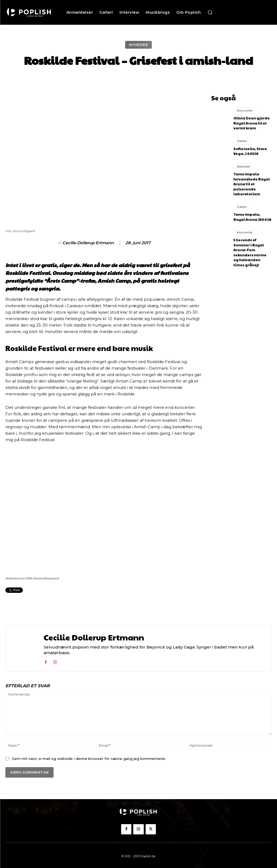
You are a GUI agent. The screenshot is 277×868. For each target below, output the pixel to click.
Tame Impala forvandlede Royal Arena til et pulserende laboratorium (250, 181)
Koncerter (245, 110)
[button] (210, 12)
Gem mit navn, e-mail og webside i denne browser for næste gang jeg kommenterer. (89, 759)
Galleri (242, 140)
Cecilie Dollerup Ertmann (88, 243)
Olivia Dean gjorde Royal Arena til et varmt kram (250, 122)
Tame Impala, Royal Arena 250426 (252, 213)
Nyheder (138, 45)
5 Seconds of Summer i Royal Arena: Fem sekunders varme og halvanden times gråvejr (252, 244)
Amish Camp (180, 299)
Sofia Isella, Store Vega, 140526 (249, 149)
